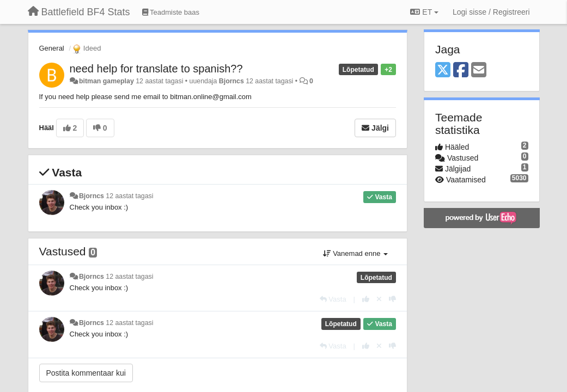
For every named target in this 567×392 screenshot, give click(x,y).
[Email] (479, 71)
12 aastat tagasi (129, 196)
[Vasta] (333, 299)
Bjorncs (231, 81)
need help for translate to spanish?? (156, 69)
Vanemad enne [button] (355, 253)
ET (424, 12)
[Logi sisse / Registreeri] (491, 12)
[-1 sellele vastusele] (392, 299)
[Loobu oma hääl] (379, 299)
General (52, 48)
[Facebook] (461, 71)
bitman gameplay (106, 81)
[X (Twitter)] (443, 71)
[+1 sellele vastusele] (366, 299)
